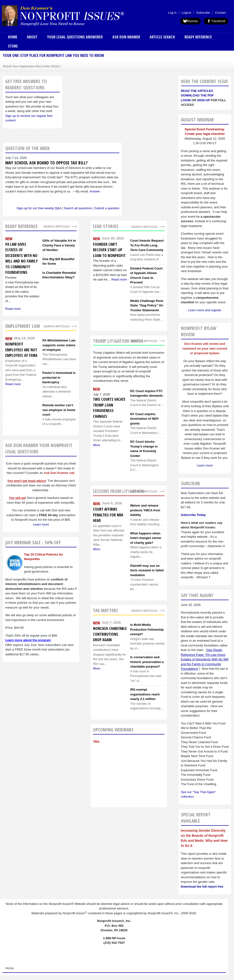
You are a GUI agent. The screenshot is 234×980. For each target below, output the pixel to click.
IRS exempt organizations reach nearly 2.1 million (145, 694)
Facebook (216, 21)
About (32, 37)
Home (13, 37)
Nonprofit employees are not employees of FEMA (21, 350)
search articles (56, 326)
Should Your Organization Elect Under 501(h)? (32, 66)
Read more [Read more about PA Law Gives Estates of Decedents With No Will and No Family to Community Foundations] (13, 309)
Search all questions (78, 208)
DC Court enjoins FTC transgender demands (147, 393)
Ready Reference (198, 37)
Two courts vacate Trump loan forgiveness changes (109, 408)
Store (13, 46)
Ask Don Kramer (126, 37)
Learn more (41, 524)
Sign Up (203, 100)
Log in (172, 13)
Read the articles (197, 91)
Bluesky (191, 21)
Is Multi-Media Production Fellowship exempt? (147, 629)
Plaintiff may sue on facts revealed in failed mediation (147, 570)
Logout (186, 13)
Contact (220, 13)
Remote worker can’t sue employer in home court (59, 410)
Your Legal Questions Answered (75, 37)
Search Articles (56, 226)
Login (186, 100)
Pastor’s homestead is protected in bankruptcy (59, 377)
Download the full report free (202, 887)
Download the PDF (197, 95)
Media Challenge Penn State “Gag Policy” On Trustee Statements (147, 305)
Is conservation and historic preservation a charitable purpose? (147, 662)
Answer (95, 191)
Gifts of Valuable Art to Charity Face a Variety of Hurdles (59, 245)
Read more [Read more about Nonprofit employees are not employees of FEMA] (13, 384)
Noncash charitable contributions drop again (110, 634)
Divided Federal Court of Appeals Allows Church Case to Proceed (146, 275)
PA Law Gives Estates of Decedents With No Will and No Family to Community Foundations (22, 258)
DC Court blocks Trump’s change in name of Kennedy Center (144, 449)
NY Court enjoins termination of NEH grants (144, 419)
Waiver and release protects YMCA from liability (145, 510)
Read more (119, 279)
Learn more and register (205, 310)
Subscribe (203, 13)
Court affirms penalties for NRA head (108, 515)
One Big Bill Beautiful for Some (58, 261)
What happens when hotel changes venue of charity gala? (146, 538)
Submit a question (107, 208)
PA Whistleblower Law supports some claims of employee (59, 345)
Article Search (162, 37)
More (97, 445)
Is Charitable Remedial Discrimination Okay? (59, 275)
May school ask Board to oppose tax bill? (46, 163)
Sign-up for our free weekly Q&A (39, 208)
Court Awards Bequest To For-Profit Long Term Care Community (147, 245)
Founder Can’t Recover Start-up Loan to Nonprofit (109, 250)
